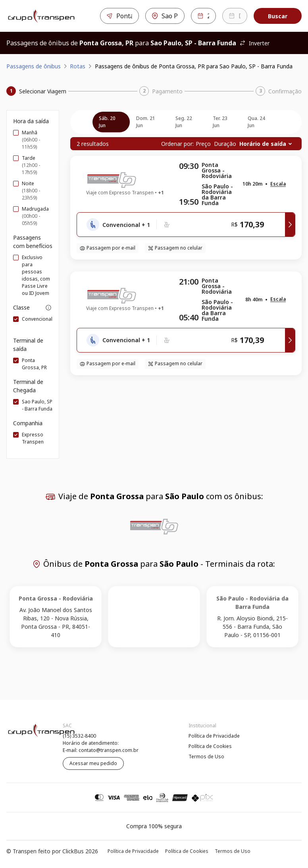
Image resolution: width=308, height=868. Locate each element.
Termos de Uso (206, 757)
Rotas (78, 66)
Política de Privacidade (214, 736)
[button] (278, 184)
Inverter (254, 43)
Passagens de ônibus (34, 66)
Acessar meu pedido (93, 763)
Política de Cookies (210, 746)
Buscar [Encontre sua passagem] (278, 16)
